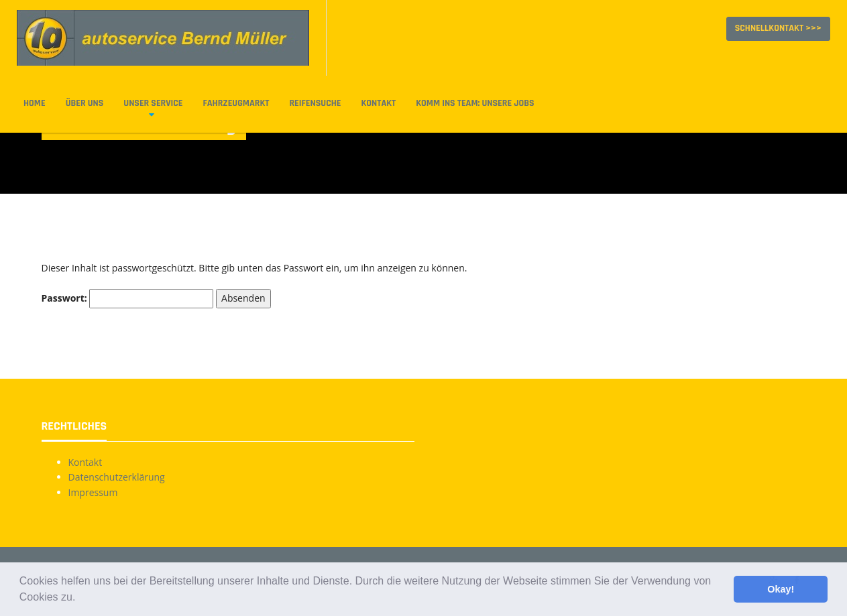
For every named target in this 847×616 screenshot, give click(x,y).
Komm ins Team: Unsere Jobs (475, 103)
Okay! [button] (781, 589)
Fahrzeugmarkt (236, 103)
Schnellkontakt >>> (778, 28)
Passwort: (128, 298)
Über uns (85, 103)
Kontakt (378, 103)
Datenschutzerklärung (117, 477)
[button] (80, 599)
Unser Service (153, 103)
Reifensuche (315, 103)
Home (35, 103)
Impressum (93, 492)
